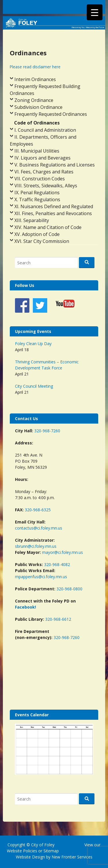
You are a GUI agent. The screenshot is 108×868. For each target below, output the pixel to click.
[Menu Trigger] (95, 12)
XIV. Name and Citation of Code (48, 227)
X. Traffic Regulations (37, 199)
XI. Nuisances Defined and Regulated (54, 206)
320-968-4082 (57, 564)
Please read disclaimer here (35, 67)
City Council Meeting (34, 386)
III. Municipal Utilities (37, 151)
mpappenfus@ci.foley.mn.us (41, 577)
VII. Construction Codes (40, 179)
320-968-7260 (47, 431)
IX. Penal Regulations (37, 193)
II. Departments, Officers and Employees (43, 140)
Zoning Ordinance (34, 100)
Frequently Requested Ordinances (51, 114)
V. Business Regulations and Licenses (55, 165)
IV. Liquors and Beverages (42, 158)
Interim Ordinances (35, 79)
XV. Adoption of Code (37, 234)
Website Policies (22, 851)
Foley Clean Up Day (33, 344)
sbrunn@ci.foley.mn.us (36, 546)
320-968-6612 (58, 619)
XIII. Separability (32, 220)
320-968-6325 (38, 510)
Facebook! (25, 607)
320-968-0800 (69, 589)
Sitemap (51, 851)
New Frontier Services (72, 857)
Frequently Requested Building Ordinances (45, 90)
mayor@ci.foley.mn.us (62, 552)
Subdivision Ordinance (38, 107)
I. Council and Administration (45, 130)
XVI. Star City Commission (42, 241)
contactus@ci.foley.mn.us (39, 528)
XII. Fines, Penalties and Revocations (53, 213)
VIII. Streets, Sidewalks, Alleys (46, 186)
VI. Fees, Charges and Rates (44, 172)
